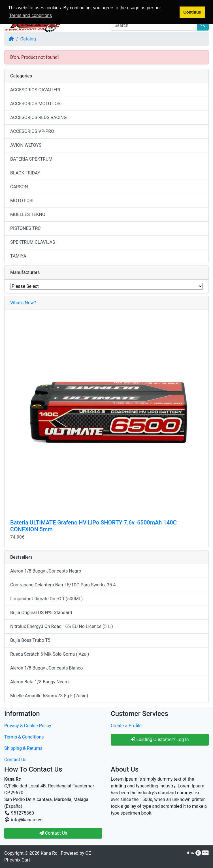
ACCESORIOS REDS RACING (39, 117)
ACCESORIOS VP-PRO (32, 131)
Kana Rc (49, 853)
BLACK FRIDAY (25, 173)
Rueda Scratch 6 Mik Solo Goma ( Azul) (50, 654)
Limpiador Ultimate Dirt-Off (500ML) (46, 599)
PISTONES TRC (25, 228)
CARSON (19, 187)
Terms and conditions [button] (30, 15)
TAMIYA (18, 256)
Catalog (28, 39)
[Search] (154, 25)
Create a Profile (126, 726)
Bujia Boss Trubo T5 (30, 640)
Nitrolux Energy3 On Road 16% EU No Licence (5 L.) (62, 626)
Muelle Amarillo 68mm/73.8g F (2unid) (49, 696)
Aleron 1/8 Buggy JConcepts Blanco (46, 668)
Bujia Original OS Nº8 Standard (41, 613)
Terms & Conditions (24, 737)
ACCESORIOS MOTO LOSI (36, 104)
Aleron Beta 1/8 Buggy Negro (40, 682)
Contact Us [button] (53, 833)
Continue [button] (192, 12)
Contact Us (15, 760)
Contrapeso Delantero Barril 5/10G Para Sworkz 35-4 (63, 585)
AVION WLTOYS (26, 145)
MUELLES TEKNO (28, 214)
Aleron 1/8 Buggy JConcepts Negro (46, 571)
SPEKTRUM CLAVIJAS (33, 242)
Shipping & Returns (23, 748)
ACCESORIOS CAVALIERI (35, 90)
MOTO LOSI (22, 201)
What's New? (23, 303)
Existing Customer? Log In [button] (160, 739)
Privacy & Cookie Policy (28, 726)
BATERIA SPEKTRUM (31, 159)
